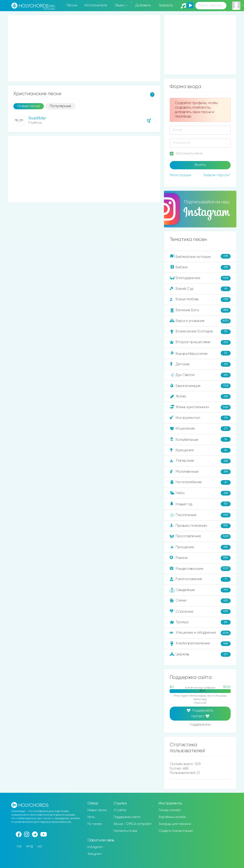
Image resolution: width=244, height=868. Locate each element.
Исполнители (96, 5)
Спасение (200, 612)
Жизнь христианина (200, 407)
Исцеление (200, 429)
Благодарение (200, 278)
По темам (95, 824)
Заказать (166, 5)
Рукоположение (200, 579)
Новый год (200, 504)
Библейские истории (200, 256)
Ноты (91, 817)
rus (19, 846)
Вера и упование (200, 321)
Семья (200, 601)
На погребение (200, 482)
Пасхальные (200, 515)
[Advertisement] (84, 48)
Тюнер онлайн (170, 810)
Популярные (61, 106)
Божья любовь (200, 300)
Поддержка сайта (127, 817)
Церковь (200, 654)
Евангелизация (200, 386)
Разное (200, 558)
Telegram (95, 854)
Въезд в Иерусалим (200, 353)
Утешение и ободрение (200, 633)
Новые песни (29, 106)
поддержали (200, 725)
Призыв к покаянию (200, 526)
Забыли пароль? (217, 175)
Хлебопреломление (200, 644)
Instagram (95, 847)
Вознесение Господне (200, 332)
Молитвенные (200, 472)
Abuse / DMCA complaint (133, 824)
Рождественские (200, 569)
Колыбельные (200, 439)
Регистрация (180, 175)
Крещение (200, 450)
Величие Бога (200, 310)
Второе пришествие (200, 342)
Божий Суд (200, 289)
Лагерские (200, 461)
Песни (72, 5)
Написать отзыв (125, 831)
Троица (200, 622)
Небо (200, 493)
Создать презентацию (176, 831)
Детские (200, 364)
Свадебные (200, 590)
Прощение (200, 547)
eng (30, 846)
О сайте (120, 810)
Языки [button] (120, 5)
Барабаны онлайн (172, 817)
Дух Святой (200, 375)
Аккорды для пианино (175, 824)
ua (40, 846)
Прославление (200, 537)
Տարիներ (37, 118)
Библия (200, 267)
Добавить (143, 5)
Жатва (200, 396)
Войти (200, 165)
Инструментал (200, 418)
